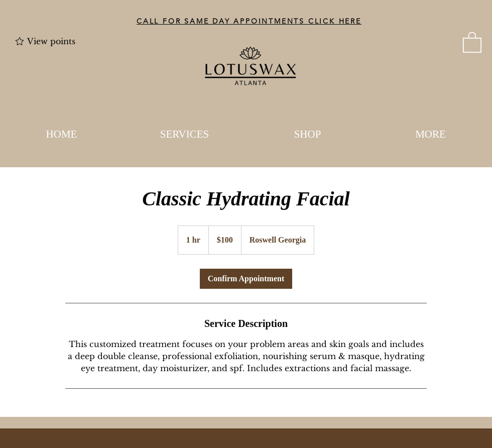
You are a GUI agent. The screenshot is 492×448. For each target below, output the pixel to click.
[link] (246, 279)
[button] (472, 42)
